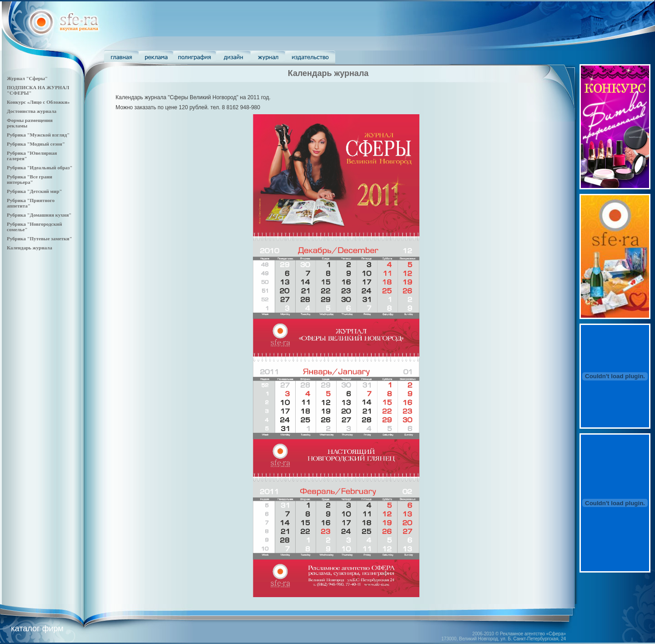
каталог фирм (37, 629)
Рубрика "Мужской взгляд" (38, 135)
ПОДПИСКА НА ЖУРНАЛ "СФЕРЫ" (38, 90)
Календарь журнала (30, 248)
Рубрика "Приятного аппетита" (31, 203)
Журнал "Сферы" (27, 78)
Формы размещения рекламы (30, 123)
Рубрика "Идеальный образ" (40, 167)
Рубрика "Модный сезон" (36, 144)
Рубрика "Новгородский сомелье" (34, 227)
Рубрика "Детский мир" (34, 191)
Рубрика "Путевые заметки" (40, 238)
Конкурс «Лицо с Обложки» (38, 102)
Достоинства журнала (32, 111)
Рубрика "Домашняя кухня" (39, 215)
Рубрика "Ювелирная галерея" (32, 156)
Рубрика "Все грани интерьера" (30, 179)
